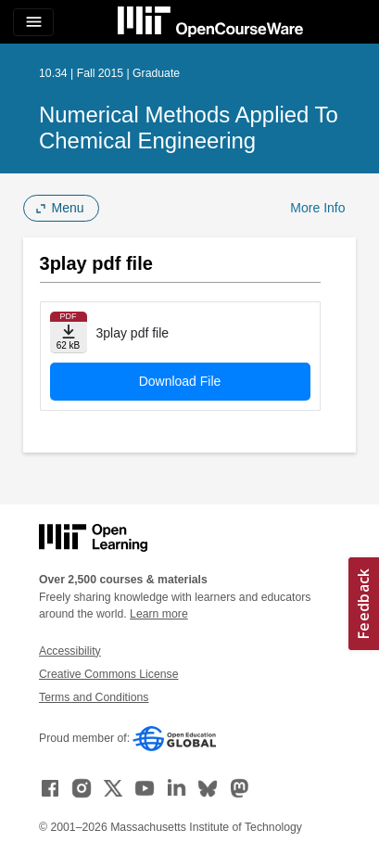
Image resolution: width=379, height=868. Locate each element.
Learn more (159, 614)
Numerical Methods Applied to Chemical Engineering (189, 128)
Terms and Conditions (94, 697)
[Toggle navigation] (33, 22)
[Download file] (69, 332)
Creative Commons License (108, 674)
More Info (317, 208)
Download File (180, 381)
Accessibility (70, 651)
